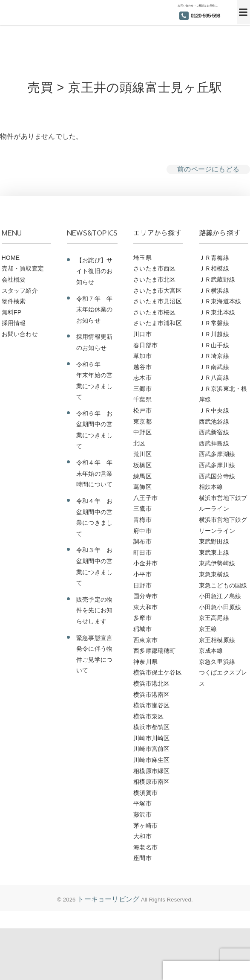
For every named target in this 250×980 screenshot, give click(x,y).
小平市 (142, 574)
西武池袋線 (214, 422)
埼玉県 (142, 258)
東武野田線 (214, 541)
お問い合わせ (20, 334)
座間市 (142, 858)
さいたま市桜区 (154, 312)
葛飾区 (142, 487)
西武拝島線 (214, 443)
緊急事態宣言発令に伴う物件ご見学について (94, 654)
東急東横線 (214, 574)
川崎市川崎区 (151, 738)
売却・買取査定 (23, 268)
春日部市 (145, 345)
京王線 (208, 629)
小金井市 (145, 563)
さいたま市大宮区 (158, 291)
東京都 (142, 422)
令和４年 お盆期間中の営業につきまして (94, 517)
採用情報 (14, 323)
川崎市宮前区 (151, 749)
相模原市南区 (151, 782)
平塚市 (142, 803)
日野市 (142, 585)
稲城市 (142, 629)
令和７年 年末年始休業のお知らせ (94, 310)
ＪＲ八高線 (214, 378)
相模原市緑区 (151, 771)
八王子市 (145, 498)
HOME (11, 258)
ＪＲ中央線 (214, 410)
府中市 (142, 531)
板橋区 (142, 465)
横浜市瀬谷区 (151, 705)
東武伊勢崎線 (217, 563)
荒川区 (142, 454)
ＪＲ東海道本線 (220, 301)
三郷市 (142, 389)
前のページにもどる (208, 169)
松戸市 (142, 410)
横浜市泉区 (148, 716)
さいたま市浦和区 (158, 323)
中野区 (142, 432)
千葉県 (142, 399)
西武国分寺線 (217, 476)
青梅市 (142, 520)
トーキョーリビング (108, 899)
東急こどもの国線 (223, 585)
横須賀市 (145, 793)
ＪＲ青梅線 (214, 258)
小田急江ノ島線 (220, 596)
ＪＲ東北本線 (217, 312)
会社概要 (14, 279)
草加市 (142, 356)
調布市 (142, 541)
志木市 (142, 378)
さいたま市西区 (154, 268)
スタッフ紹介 (20, 291)
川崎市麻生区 (151, 760)
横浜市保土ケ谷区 (158, 672)
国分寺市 (145, 596)
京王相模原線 (217, 640)
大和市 (142, 836)
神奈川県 (145, 662)
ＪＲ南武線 (214, 367)
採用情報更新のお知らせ (94, 342)
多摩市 (142, 618)
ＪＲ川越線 (214, 334)
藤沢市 (142, 814)
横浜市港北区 (151, 683)
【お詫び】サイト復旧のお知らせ (94, 271)
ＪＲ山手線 (214, 345)
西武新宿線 (214, 432)
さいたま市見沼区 (158, 301)
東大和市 (145, 607)
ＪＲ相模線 (214, 268)
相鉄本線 (211, 487)
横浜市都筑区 (151, 727)
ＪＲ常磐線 (214, 323)
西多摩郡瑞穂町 (154, 651)
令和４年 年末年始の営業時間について (94, 473)
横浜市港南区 (151, 695)
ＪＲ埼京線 (214, 356)
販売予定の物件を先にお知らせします (94, 610)
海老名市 (145, 847)
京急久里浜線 (217, 662)
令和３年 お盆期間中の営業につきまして (94, 566)
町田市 (142, 553)
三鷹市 (142, 509)
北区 (139, 443)
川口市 (142, 334)
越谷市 (142, 367)
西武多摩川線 (217, 465)
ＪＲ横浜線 (214, 291)
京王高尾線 (214, 618)
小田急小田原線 (220, 607)
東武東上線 (214, 553)
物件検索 (14, 301)
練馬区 (142, 476)
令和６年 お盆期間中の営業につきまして (94, 430)
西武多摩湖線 (217, 454)
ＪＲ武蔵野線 (217, 279)
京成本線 (211, 651)
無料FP (12, 312)
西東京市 (145, 640)
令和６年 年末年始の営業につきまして (94, 381)
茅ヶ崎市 (145, 826)
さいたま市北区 (154, 279)
